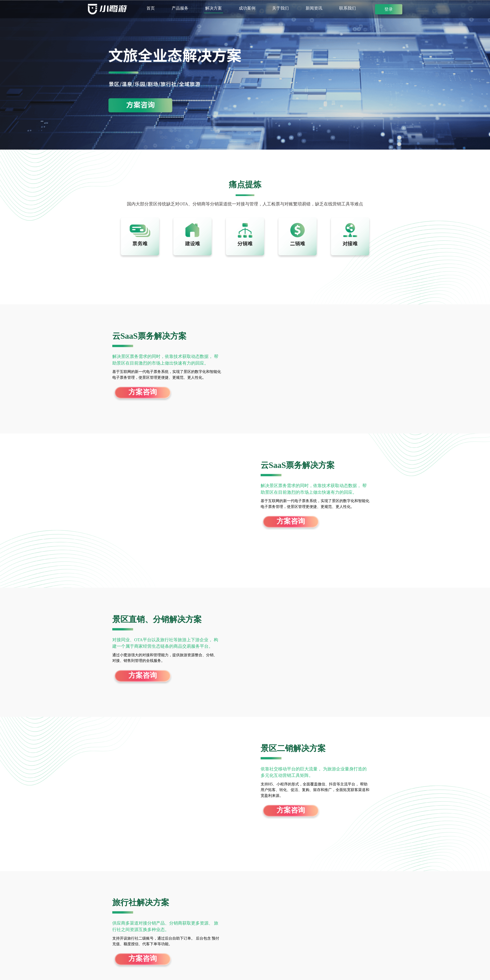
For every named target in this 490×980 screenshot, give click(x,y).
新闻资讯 (314, 8)
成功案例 (247, 8)
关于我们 (280, 8)
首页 (151, 8)
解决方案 (214, 8)
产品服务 (180, 8)
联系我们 (347, 8)
